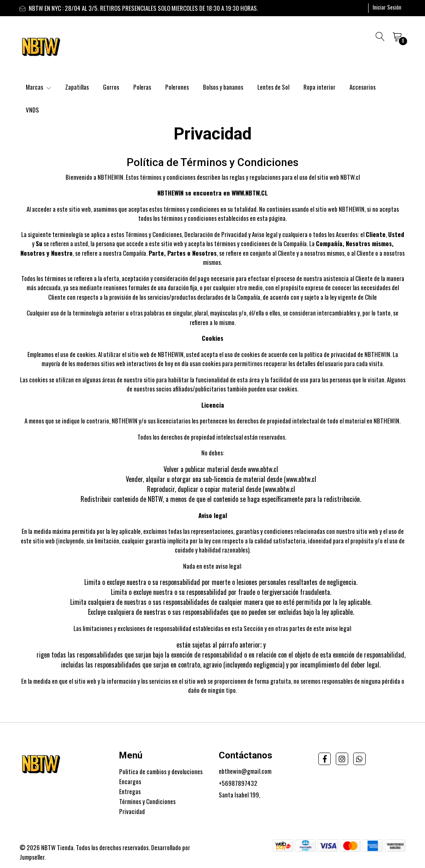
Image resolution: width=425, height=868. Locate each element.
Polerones (177, 87)
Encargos (130, 781)
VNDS (32, 110)
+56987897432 (238, 783)
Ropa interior (319, 87)
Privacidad (132, 811)
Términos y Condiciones (147, 801)
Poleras (142, 87)
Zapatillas (77, 87)
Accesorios (363, 87)
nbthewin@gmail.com (245, 771)
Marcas (38, 87)
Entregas (130, 791)
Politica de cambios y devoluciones (161, 771)
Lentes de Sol (273, 87)
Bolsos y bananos (223, 87)
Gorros (111, 87)
